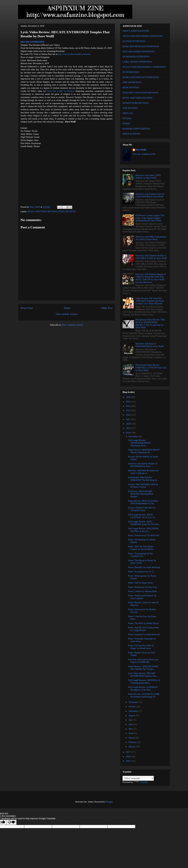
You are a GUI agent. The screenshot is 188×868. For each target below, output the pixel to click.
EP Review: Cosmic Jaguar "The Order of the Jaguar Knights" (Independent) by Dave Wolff (150, 218)
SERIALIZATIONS (131, 134)
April (131, 733)
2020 (129, 424)
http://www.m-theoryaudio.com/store (74, 54)
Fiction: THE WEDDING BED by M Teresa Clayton (143, 486)
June (131, 724)
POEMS (126, 124)
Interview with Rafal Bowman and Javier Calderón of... (143, 472)
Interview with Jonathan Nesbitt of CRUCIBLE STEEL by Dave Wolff (151, 257)
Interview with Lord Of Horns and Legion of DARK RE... (143, 661)
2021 (129, 419)
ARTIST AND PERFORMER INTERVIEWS (143, 36)
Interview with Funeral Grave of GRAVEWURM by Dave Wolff (150, 195)
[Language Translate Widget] (138, 778)
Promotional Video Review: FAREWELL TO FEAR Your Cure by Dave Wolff (151, 368)
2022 (129, 415)
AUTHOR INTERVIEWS (134, 41)
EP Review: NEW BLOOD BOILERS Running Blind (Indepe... (141, 494)
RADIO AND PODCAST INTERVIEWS (141, 77)
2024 (129, 406)
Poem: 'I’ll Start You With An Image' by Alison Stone (141, 647)
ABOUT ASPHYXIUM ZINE (136, 31)
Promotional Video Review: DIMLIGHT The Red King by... (143, 479)
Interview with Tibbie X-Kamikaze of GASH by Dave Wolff (151, 238)
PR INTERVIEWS (131, 72)
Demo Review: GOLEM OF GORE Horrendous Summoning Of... (144, 695)
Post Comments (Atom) (73, 325)
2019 (129, 428)
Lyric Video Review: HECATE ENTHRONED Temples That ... (143, 675)
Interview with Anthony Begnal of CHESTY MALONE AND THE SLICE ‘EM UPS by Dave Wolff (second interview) (151, 278)
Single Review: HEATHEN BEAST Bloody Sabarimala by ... (144, 451)
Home (67, 308)
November (133, 702)
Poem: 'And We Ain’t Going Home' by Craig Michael (144, 629)
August (132, 716)
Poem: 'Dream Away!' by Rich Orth (144, 535)
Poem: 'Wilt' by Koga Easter (140, 583)
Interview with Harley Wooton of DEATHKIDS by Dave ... (143, 465)
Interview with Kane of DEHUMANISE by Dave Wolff (150, 345)
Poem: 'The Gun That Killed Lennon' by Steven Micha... (141, 548)
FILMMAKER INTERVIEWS (136, 57)
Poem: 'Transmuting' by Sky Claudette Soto (140, 555)
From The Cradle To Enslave (60, 91)
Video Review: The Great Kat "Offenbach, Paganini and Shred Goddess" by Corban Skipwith (150, 301)
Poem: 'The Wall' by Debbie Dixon (143, 623)
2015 (129, 761)
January (132, 747)
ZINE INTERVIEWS (132, 82)
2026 (129, 397)
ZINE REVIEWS (130, 108)
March (132, 738)
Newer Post (27, 308)
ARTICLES (128, 113)
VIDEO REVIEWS (67, 212)
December (133, 437)
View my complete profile (144, 154)
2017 (129, 752)
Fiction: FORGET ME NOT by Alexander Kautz (142, 509)
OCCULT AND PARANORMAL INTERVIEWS (144, 67)
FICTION (127, 118)
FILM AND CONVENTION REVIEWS (140, 93)
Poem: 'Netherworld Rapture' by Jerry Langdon (142, 597)
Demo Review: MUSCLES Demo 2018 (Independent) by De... (143, 502)
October (132, 707)
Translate (141, 782)
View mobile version (67, 314)
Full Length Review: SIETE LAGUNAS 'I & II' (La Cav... (142, 516)
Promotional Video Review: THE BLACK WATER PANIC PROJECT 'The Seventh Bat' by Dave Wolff (150, 324)
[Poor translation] (11, 822)
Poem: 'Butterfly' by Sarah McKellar (144, 567)
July (131, 720)
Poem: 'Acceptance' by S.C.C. (141, 572)
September (133, 711)
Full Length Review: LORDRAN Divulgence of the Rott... (143, 689)
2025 (129, 402)
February (133, 742)
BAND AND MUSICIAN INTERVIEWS (141, 46)
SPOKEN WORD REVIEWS (136, 103)
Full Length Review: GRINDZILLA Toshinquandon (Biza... (144, 682)
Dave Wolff (141, 150)
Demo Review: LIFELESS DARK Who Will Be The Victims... (143, 668)
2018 (129, 433)
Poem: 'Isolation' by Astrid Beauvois (144, 635)
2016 (129, 757)
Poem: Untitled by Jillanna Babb (142, 591)
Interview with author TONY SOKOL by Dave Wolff (148, 177)
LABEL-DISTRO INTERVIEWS (137, 62)
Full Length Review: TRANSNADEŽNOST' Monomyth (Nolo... (140, 443)
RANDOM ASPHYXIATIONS (136, 129)
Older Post (107, 308)
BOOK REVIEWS (131, 88)
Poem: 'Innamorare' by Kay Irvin (142, 587)
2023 (129, 410)
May (131, 729)
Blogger (109, 802)
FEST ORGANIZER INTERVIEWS (139, 52)
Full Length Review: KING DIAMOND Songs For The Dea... (144, 523)
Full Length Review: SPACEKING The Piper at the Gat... (144, 530)
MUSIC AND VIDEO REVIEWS (43, 212)
